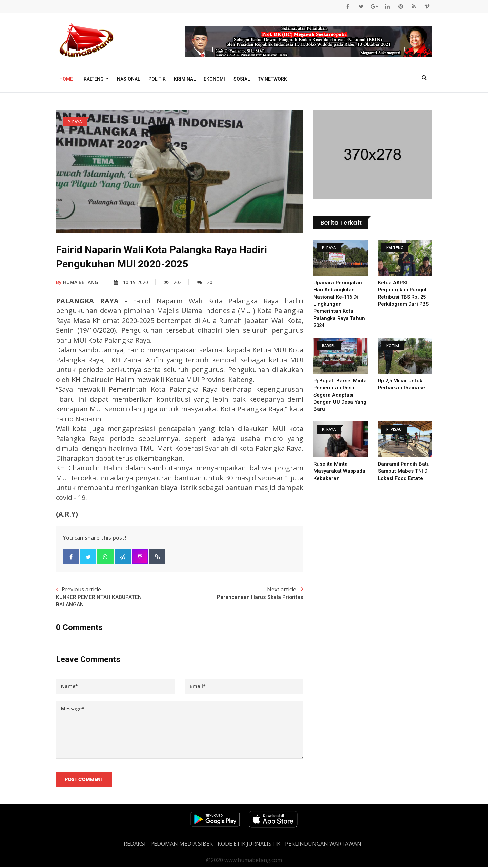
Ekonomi (214, 79)
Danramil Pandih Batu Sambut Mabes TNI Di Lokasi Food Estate (404, 471)
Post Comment (84, 780)
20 (205, 282)
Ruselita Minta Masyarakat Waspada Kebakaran (339, 471)
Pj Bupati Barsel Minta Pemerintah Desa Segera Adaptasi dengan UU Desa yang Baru (340, 395)
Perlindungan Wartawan (323, 844)
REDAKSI (135, 844)
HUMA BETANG (77, 282)
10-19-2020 (131, 282)
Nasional (128, 79)
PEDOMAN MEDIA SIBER (182, 844)
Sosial (242, 79)
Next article (241, 593)
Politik (157, 79)
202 (173, 282)
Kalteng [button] (94, 79)
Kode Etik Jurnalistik (249, 844)
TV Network (272, 79)
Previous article (118, 597)
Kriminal (185, 79)
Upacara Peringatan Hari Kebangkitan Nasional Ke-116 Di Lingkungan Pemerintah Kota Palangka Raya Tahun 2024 (340, 304)
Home (66, 79)
